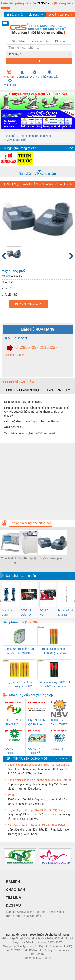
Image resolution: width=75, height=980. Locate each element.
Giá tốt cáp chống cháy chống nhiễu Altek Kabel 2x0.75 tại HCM (39, 765)
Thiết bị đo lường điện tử (15, 560)
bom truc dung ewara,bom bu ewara (9, 613)
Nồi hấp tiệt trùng (33, 558)
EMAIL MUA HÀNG (28, 304)
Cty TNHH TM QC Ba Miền (37, 722)
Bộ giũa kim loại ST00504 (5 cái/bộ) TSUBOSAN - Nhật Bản (54, 685)
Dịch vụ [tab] (60, 41)
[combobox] (39, 54)
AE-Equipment (16, 338)
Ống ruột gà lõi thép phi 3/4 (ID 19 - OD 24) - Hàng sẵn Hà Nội (39, 810)
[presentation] (0, 601)
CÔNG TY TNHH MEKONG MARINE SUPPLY (57, 751)
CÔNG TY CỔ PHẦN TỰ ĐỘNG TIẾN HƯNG (14, 723)
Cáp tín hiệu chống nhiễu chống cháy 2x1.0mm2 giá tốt (39, 780)
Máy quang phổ (16, 140)
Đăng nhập (15, 15)
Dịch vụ (35, 74)
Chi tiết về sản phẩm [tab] (18, 382)
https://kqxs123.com (56, 964)
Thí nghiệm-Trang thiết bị (35, 136)
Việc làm (9, 74)
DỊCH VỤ (13, 905)
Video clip (10, 82)
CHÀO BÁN (15, 890)
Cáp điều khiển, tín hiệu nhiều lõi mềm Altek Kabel (36, 825)
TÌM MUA (14, 898)
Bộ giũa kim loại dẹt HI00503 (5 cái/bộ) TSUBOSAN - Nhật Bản (54, 651)
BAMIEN (13, 882)
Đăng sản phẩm (61, 15)
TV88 (11, 795)
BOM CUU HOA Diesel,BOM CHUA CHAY (47, 613)
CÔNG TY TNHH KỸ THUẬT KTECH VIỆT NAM (36, 751)
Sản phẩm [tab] (18, 41)
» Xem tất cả (62, 759)
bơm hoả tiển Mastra (66, 612)
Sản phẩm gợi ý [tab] (59, 390)
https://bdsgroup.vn (32, 964)
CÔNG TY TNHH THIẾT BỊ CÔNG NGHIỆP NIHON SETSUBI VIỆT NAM (59, 723)
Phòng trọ (12, 964)
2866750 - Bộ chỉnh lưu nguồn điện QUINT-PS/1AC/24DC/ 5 (19, 651)
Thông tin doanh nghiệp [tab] (22, 390)
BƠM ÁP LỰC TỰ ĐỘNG (26, 613)
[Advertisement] (37, 480)
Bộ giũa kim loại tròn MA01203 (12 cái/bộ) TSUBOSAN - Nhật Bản (19, 685)
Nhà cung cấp (50, 74)
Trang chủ (9, 136)
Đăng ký (36, 15)
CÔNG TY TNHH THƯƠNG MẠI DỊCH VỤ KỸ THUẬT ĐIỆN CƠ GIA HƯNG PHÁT (14, 751)
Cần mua (22, 74)
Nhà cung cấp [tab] (40, 41)
